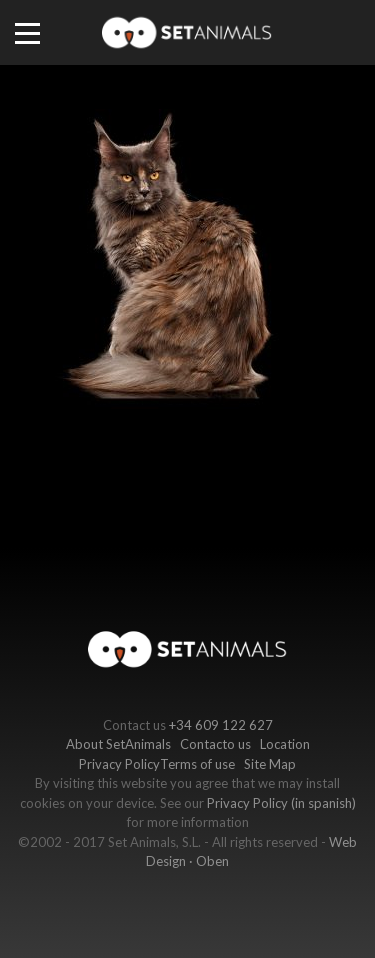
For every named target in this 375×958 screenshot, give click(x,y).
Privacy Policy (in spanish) (281, 803)
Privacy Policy (119, 764)
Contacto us (215, 744)
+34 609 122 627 (221, 725)
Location (285, 744)
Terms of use (197, 764)
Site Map (270, 764)
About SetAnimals (118, 744)
